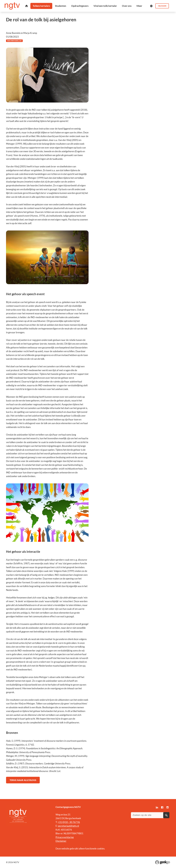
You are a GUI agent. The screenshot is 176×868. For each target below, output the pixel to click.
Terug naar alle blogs (23, 780)
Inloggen (162, 6)
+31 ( (60, 822)
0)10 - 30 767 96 (71, 822)
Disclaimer (61, 841)
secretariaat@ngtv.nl (68, 826)
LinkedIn (157, 807)
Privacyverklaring (65, 837)
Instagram (168, 807)
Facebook (162, 807)
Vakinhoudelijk (14, 41)
